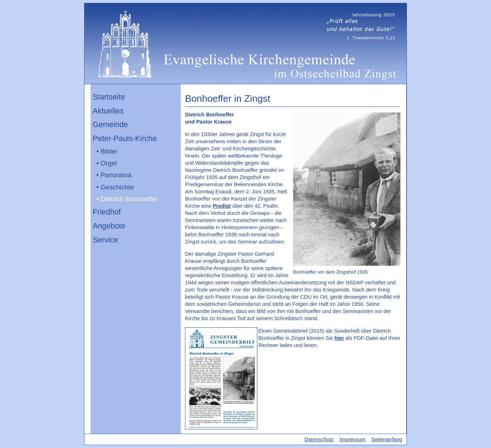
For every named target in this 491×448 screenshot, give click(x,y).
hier (339, 338)
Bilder (109, 151)
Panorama (116, 175)
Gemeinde (110, 125)
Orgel (109, 163)
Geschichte (117, 187)
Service (105, 240)
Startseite (109, 97)
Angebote (109, 226)
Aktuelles (108, 111)
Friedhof (107, 212)
